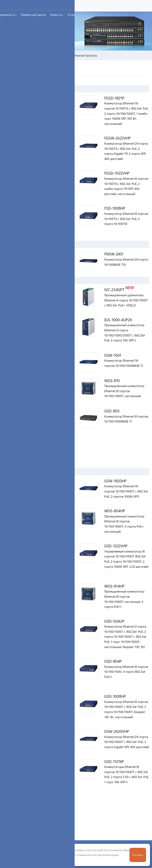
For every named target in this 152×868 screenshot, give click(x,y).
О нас (72, 15)
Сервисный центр (33, 15)
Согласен (138, 855)
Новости (56, 15)
